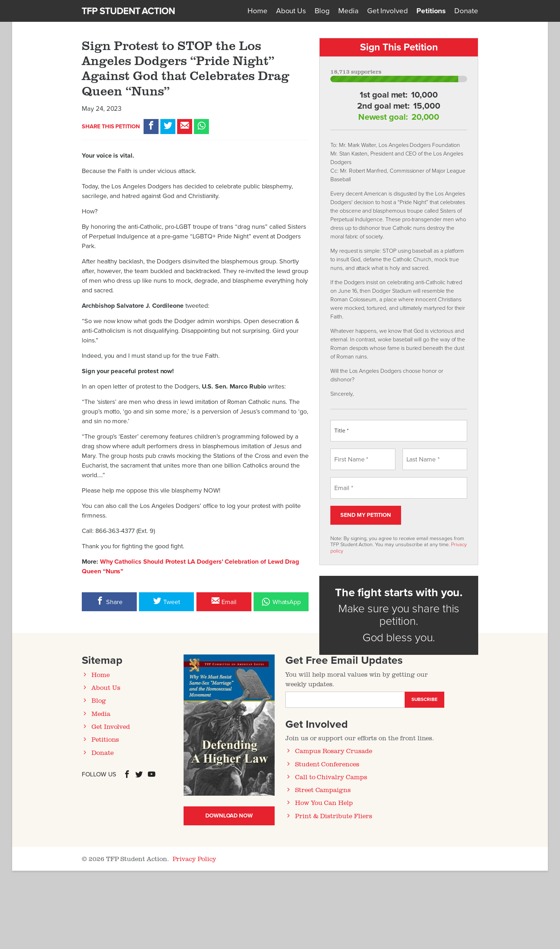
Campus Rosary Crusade (334, 751)
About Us (291, 11)
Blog (322, 11)
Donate (466, 11)
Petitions (431, 11)
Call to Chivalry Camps (331, 777)
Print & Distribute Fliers (334, 816)
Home (257, 11)
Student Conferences (327, 764)
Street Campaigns (323, 790)
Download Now (229, 816)
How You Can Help (324, 802)
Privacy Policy (194, 859)
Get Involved (387, 11)
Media (348, 11)
